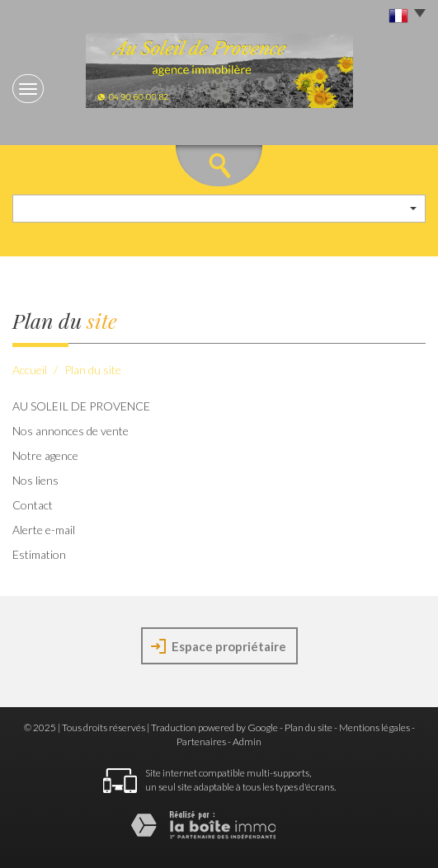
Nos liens (35, 480)
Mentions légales (374, 727)
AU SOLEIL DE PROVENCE (81, 406)
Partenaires (201, 741)
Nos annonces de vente (71, 431)
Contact (33, 505)
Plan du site (308, 727)
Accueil (30, 370)
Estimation (39, 554)
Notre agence (45, 455)
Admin (247, 741)
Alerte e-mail (44, 530)
